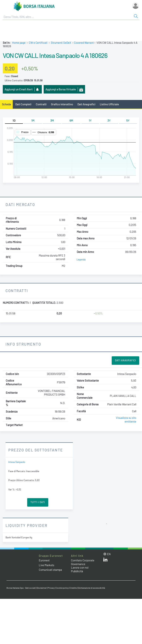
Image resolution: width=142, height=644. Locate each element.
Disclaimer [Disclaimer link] (42, 588)
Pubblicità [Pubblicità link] (77, 571)
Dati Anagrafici (86, 104)
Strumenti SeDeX (61, 43)
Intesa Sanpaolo (17, 462)
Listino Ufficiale (109, 104)
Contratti (41, 104)
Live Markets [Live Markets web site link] (47, 565)
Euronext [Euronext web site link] (44, 560)
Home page (19, 43)
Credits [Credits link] (73, 588)
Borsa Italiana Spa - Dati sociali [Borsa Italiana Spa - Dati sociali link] (21, 588)
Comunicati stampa (50, 570)
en (109, 554)
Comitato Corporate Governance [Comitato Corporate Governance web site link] (83, 562)
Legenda (81, 259)
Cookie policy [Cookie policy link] (62, 588)
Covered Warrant (84, 43)
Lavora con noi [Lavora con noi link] (80, 567)
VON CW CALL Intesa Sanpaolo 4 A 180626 (55, 55)
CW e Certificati (38, 43)
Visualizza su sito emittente (126, 420)
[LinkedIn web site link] (105, 560)
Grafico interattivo (62, 104)
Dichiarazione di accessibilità (91, 588)
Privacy (51, 588)
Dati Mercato (20, 204)
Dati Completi (23, 104)
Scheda (6, 104)
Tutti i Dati (38, 502)
